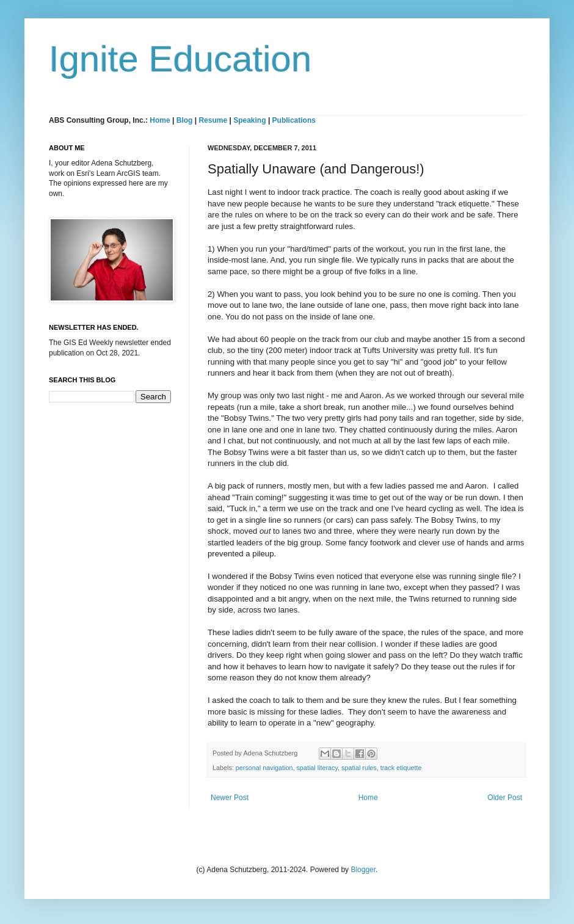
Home (160, 120)
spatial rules (359, 768)
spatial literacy (317, 768)
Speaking (249, 120)
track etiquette (401, 768)
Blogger (363, 870)
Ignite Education (180, 59)
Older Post (505, 798)
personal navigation (264, 768)
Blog (185, 120)
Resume (214, 120)
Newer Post (230, 798)
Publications (294, 120)
